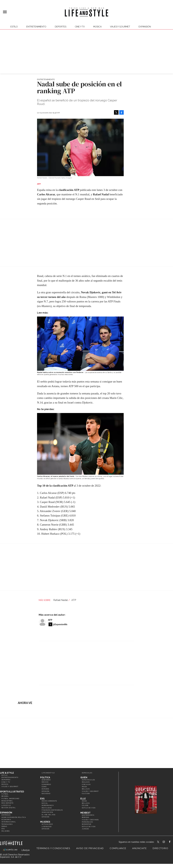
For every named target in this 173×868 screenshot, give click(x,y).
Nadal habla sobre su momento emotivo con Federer (60, 372)
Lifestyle (6, 805)
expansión (145, 27)
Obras (4, 826)
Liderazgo (47, 827)
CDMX (44, 787)
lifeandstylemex (166, 842)
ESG (3, 829)
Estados (45, 789)
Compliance (118, 848)
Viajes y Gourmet (120, 27)
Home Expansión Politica (14, 817)
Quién (84, 777)
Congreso (46, 784)
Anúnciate (139, 848)
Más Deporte (7, 803)
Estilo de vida (89, 808)
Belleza (86, 789)
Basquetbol (7, 801)
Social (45, 803)
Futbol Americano (10, 799)
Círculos (86, 784)
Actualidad (47, 824)
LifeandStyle (48, 773)
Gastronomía (88, 815)
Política (45, 777)
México (45, 782)
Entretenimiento (36, 27)
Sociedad (46, 793)
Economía (6, 820)
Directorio (160, 848)
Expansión (6, 813)
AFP (50, 620)
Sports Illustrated (12, 792)
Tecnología (7, 824)
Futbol (5, 794)
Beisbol (5, 796)
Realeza (86, 782)
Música (97, 27)
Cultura (86, 793)
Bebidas (86, 817)
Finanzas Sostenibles (52, 810)
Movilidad (47, 808)
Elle (83, 799)
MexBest (85, 813)
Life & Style (7, 773)
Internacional (9, 822)
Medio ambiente (49, 801)
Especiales (87, 773)
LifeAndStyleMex (172, 842)
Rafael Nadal (61, 600)
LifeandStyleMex (158, 842)
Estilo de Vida (89, 827)
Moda (84, 787)
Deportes (61, 27)
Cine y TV (80, 27)
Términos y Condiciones (53, 848)
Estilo (14, 27)
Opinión (46, 791)
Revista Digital (9, 808)
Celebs (85, 805)
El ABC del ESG (49, 815)
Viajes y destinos (90, 820)
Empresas (6, 815)
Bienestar (87, 824)
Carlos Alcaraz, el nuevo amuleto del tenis (56, 476)
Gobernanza (48, 805)
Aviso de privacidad (90, 848)
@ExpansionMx (60, 624)
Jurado (85, 829)
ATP (74, 600)
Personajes (87, 822)
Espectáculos (88, 780)
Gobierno (46, 780)
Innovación (47, 812)
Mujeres (6, 831)
